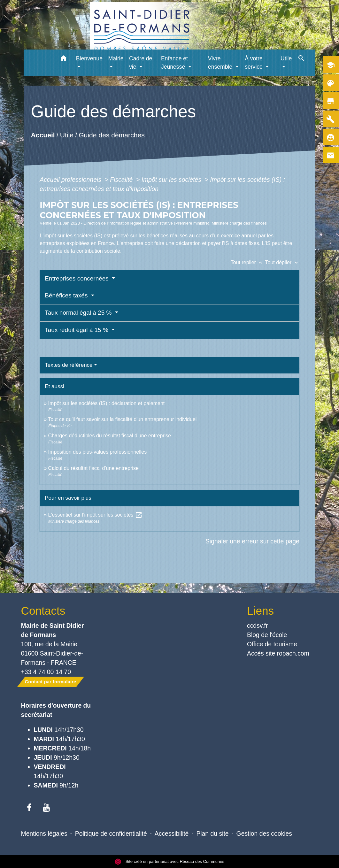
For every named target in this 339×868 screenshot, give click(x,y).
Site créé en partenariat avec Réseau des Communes (169, 861)
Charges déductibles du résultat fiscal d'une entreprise (110, 436)
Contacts (43, 611)
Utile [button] (286, 58)
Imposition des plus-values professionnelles (98, 452)
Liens (260, 611)
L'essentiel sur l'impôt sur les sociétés (95, 515)
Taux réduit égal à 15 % (77, 330)
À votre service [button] (254, 63)
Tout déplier (282, 262)
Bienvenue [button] (89, 58)
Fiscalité (122, 180)
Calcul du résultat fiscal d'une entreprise (93, 468)
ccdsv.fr (257, 626)
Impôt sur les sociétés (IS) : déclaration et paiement (107, 403)
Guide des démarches (112, 135)
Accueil (43, 135)
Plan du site (212, 833)
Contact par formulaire (51, 682)
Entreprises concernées (77, 278)
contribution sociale (98, 251)
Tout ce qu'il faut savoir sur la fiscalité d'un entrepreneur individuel (122, 419)
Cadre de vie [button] (141, 63)
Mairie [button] (116, 58)
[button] (64, 59)
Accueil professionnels (71, 180)
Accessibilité (172, 833)
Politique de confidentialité (111, 833)
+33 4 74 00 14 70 (46, 672)
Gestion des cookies (264, 833)
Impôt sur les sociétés (172, 180)
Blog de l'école (267, 635)
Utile (67, 135)
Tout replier (248, 262)
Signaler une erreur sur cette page (252, 541)
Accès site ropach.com (278, 653)
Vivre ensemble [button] (221, 63)
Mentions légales (44, 833)
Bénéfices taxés (67, 295)
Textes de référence (69, 365)
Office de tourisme (272, 644)
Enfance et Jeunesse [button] (174, 63)
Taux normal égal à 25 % (79, 313)
